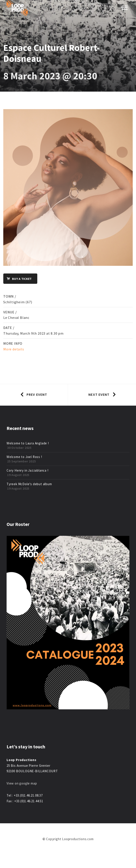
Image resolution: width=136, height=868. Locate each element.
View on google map (22, 783)
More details (14, 349)
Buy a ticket (18, 279)
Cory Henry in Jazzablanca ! (28, 470)
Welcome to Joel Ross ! (24, 457)
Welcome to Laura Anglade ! (28, 443)
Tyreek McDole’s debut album (29, 484)
